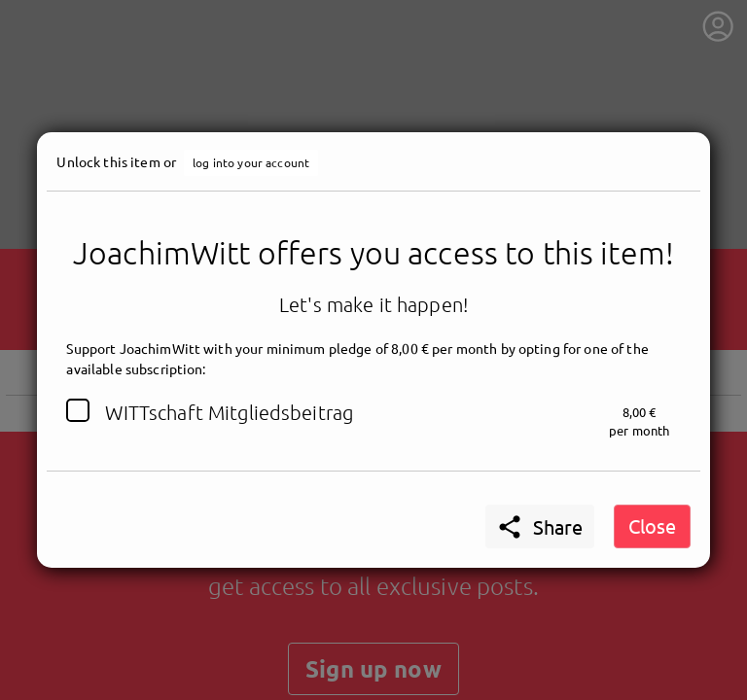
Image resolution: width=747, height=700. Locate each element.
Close (652, 525)
